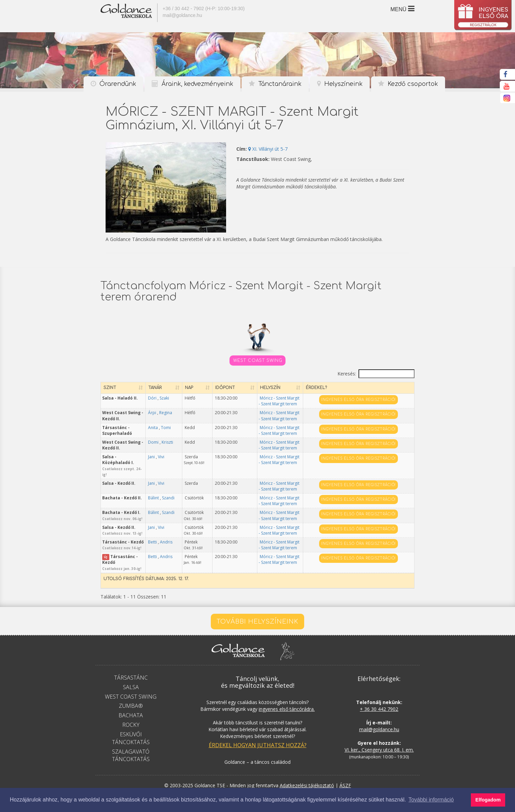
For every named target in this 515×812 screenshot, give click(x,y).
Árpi (180, 413)
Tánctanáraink (275, 84)
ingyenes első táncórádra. (287, 692)
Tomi (194, 428)
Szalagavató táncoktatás (131, 738)
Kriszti (181, 448)
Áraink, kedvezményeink (192, 84)
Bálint (182, 486)
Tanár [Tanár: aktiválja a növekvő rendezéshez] (183, 388)
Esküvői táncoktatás (131, 721)
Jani (180, 457)
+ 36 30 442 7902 (379, 692)
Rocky (131, 707)
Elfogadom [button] (488, 800)
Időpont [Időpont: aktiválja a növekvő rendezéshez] (239, 388)
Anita (181, 428)
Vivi (189, 457)
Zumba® (131, 688)
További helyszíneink (257, 604)
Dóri (180, 398)
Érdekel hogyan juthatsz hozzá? (258, 728)
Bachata (131, 698)
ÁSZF (345, 768)
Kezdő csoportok (408, 84)
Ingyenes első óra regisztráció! (372, 400)
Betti (181, 530)
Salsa (131, 669)
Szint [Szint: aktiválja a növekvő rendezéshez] (110, 388)
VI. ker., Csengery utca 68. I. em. (379, 732)
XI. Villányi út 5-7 (268, 149)
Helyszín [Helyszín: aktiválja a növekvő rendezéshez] (283, 388)
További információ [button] (431, 800)
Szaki (192, 398)
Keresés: (376, 374)
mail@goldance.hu (182, 15)
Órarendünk (113, 84)
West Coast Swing (258, 361)
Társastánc (131, 660)
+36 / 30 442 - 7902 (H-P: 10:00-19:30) (204, 8)
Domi (181, 442)
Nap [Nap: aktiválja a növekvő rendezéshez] (207, 388)
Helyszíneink (340, 84)
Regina (182, 419)
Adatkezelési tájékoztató (307, 768)
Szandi (181, 492)
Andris (181, 536)
